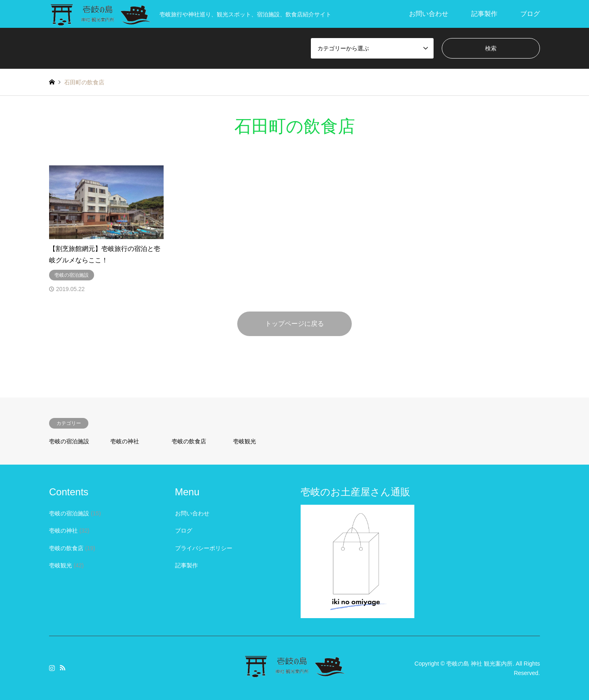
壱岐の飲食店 (189, 441)
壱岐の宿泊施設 (69, 441)
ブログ (530, 14)
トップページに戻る (294, 324)
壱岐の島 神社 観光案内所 (479, 664)
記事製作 (484, 14)
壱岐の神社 (125, 441)
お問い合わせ (429, 14)
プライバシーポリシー (204, 548)
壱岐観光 (245, 441)
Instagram (52, 668)
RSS (63, 668)
